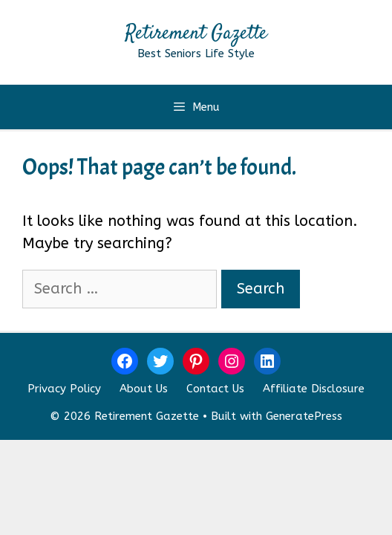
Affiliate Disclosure (314, 389)
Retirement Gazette (196, 34)
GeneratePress (304, 416)
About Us (144, 389)
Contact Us (215, 389)
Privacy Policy (64, 389)
